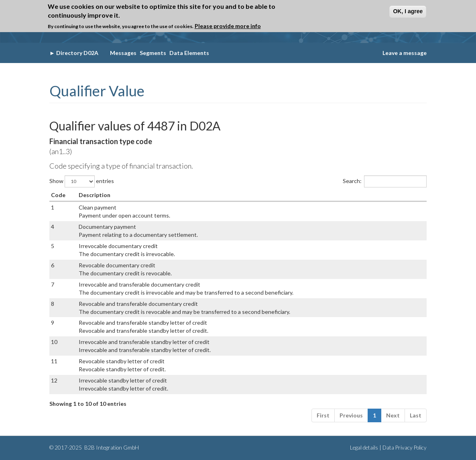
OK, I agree (408, 11)
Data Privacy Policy (405, 448)
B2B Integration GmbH (111, 448)
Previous (351, 415)
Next (393, 415)
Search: (385, 181)
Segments (153, 53)
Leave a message (405, 53)
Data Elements (189, 53)
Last (416, 415)
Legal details (364, 448)
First (323, 415)
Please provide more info (228, 26)
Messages (123, 53)
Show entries (82, 181)
